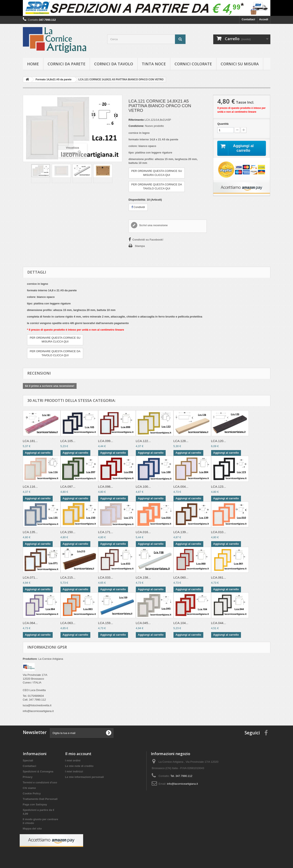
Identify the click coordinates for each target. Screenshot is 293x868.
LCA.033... (106, 577)
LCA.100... (143, 487)
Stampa (140, 246)
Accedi (264, 19)
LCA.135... (30, 532)
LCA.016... (143, 532)
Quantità (223, 124)
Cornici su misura (240, 64)
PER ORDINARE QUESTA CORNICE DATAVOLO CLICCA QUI (157, 186)
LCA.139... (181, 532)
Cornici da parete (67, 64)
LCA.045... (143, 623)
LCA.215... (68, 577)
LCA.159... (106, 623)
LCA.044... (219, 623)
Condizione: (136, 126)
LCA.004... (181, 487)
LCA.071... (30, 577)
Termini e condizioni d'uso (40, 782)
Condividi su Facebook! (148, 240)
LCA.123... (219, 487)
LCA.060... (181, 577)
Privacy (28, 777)
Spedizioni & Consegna (38, 771)
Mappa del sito (32, 829)
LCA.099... (106, 441)
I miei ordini (73, 761)
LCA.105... (68, 441)
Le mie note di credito (79, 766)
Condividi (138, 207)
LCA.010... (219, 532)
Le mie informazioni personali (85, 777)
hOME (33, 64)
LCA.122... (143, 441)
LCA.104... (181, 623)
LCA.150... (68, 532)
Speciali (28, 761)
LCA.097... (68, 487)
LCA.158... (143, 577)
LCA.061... (219, 577)
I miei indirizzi (74, 771)
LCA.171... (106, 532)
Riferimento (136, 120)
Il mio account (78, 754)
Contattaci (248, 19)
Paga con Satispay (35, 804)
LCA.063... (68, 623)
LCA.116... (30, 487)
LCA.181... (30, 441)
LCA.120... (219, 441)
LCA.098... (106, 487)
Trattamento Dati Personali (40, 799)
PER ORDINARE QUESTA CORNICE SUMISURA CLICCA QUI (157, 173)
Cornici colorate (193, 64)
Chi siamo (29, 788)
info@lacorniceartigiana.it (182, 784)
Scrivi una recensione (153, 225)
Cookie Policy (32, 793)
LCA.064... (30, 623)
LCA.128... (181, 441)
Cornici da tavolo (114, 64)
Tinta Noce (154, 64)
